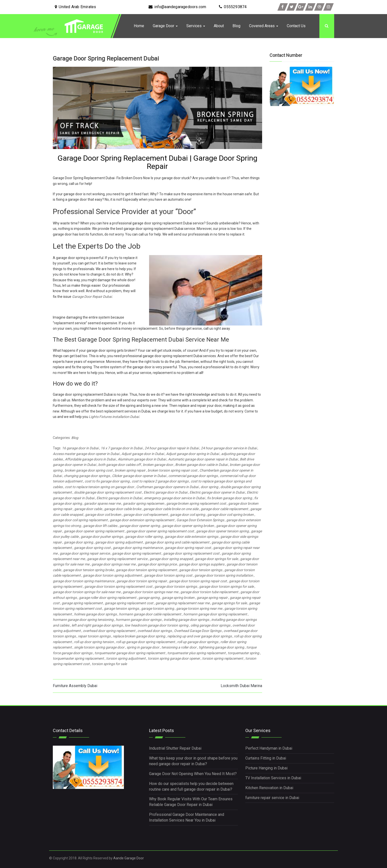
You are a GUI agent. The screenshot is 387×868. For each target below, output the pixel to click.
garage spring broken (178, 598)
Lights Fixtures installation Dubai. (114, 417)
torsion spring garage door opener (174, 658)
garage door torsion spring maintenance (84, 581)
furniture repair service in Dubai (272, 798)
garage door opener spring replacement (94, 531)
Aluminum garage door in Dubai (142, 459)
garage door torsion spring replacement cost (118, 586)
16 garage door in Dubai (80, 448)
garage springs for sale (229, 603)
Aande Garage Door (129, 858)
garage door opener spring (140, 526)
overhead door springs (155, 631)
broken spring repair (130, 470)
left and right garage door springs (97, 625)
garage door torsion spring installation (224, 575)
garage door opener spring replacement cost (160, 531)
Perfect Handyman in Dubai (269, 748)
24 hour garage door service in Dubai (229, 448)
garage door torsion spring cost (168, 575)
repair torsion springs (94, 636)
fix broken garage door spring (230, 498)
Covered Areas (264, 26)
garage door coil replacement (146, 515)
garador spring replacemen (144, 503)
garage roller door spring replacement (108, 598)
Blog (236, 26)
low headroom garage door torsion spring (157, 625)
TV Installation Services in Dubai (273, 778)
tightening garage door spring (221, 647)
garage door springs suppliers (202, 564)
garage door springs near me (114, 564)
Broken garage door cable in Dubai (201, 465)
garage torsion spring (158, 608)
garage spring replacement (82, 603)
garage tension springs (121, 608)
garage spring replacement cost (129, 603)
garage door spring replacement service (117, 559)
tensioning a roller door (179, 647)
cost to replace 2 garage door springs (160, 481)
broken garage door (158, 465)
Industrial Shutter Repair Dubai (175, 748)
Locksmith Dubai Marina (241, 686)
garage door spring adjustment (119, 542)
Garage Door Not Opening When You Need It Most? (193, 774)
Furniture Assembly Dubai (75, 686)
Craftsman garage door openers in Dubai (167, 487)
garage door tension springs (201, 570)
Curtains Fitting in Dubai (266, 758)
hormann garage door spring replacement (215, 614)
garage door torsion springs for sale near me (87, 592)
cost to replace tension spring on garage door (99, 487)
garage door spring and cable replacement (177, 542)
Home (139, 26)
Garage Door (165, 26)
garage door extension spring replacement (142, 520)
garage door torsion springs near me (150, 592)
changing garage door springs (87, 476)
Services (196, 26)
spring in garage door (143, 647)
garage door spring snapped (171, 559)
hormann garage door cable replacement (150, 614)
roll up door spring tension (94, 642)
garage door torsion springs (176, 586)
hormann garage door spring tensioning (83, 620)
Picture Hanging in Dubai (266, 768)
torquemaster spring (243, 653)
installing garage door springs (186, 620)
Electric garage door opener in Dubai (217, 492)
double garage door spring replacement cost (108, 492)
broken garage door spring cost (89, 470)
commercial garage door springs (193, 476)
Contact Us (296, 26)
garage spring (149, 598)
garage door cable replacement (224, 509)
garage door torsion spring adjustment (112, 575)
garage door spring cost (92, 548)
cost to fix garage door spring (107, 481)
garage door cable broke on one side (171, 509)
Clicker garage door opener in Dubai (139, 476)
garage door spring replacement (136, 553)
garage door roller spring (144, 537)
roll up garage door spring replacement (145, 642)
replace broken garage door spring (139, 636)
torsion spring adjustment (126, 658)
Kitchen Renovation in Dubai (269, 788)
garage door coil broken (103, 515)
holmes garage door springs (95, 614)
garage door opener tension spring (223, 531)
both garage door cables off (119, 465)
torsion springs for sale (109, 664)
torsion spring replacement (223, 658)
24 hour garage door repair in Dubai (172, 448)
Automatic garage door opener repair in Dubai (203, 459)
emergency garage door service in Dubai (174, 498)
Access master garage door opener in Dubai (86, 454)
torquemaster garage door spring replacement (130, 653)
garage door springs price (157, 564)
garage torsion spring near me (199, 608)
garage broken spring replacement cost (196, 503)
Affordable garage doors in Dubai (90, 459)
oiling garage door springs (210, 625)
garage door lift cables (100, 526)
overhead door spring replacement (109, 631)
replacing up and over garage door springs (200, 636)
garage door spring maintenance (138, 548)
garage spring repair (212, 598)
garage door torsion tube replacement (209, 592)
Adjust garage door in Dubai (143, 454)
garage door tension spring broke (88, 570)
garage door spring (78, 542)
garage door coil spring (188, 515)
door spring (209, 487)
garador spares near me (102, 503)
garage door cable (88, 509)
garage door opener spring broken (188, 526)
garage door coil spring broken (231, 515)
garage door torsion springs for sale (226, 586)
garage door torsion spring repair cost (198, 581)
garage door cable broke (123, 509)
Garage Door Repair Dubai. (92, 297)
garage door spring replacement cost (191, 553)
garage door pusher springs (102, 537)
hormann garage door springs (139, 620)
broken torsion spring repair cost (172, 470)
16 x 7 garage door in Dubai (122, 448)
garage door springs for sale (216, 559)
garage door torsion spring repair (142, 581)
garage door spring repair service (85, 553)
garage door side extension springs (192, 537)
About (219, 26)
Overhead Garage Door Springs (198, 631)
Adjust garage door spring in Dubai (193, 454)
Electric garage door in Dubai (165, 492)
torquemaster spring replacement (78, 658)
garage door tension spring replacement (146, 570)
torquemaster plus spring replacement (196, 653)
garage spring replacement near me (183, 603)
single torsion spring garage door (99, 647)
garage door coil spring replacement (80, 520)
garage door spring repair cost (188, 548)
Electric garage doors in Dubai (119, 498)
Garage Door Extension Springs (200, 520)
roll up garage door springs (198, 642)
